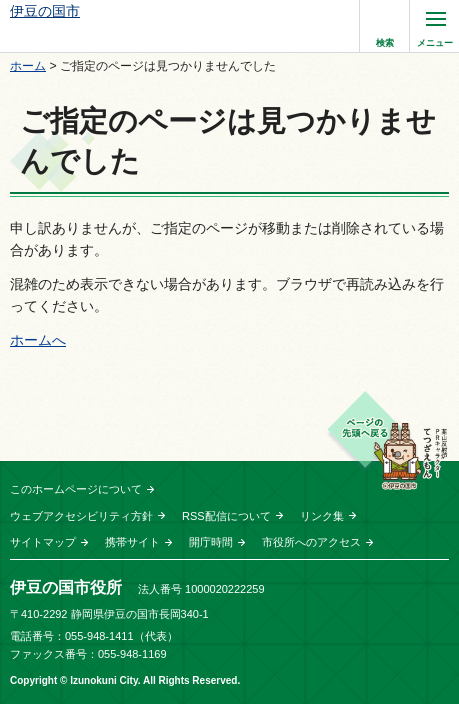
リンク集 (322, 516)
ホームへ (38, 340)
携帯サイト (132, 542)
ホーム (28, 66)
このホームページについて (76, 489)
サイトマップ (43, 542)
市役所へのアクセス (311, 542)
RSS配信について (226, 516)
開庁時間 (211, 542)
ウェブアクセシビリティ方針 (81, 516)
